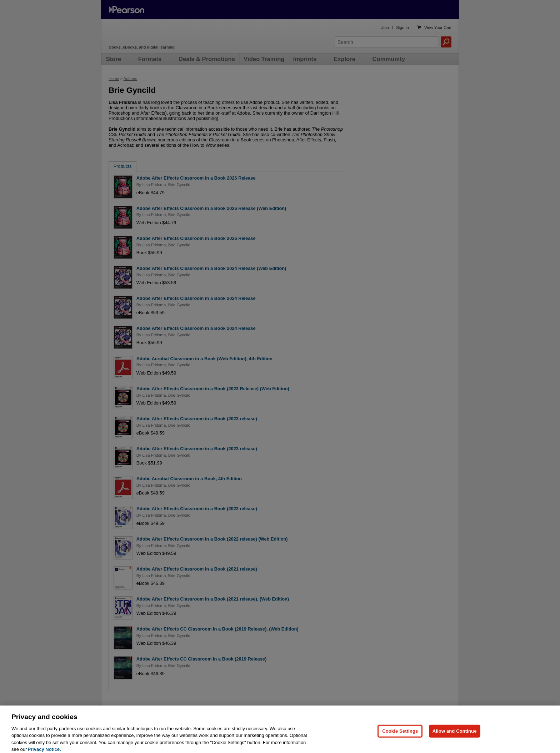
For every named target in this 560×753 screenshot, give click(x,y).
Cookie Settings (400, 741)
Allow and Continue (455, 741)
